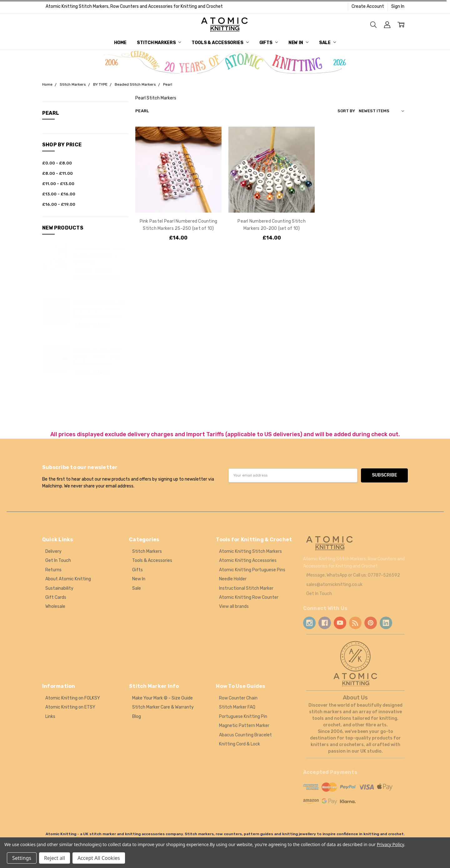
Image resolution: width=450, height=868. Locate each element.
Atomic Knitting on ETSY (70, 707)
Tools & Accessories (220, 43)
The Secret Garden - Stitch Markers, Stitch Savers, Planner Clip (99, 255)
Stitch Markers (159, 43)
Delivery (53, 551)
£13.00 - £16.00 (59, 194)
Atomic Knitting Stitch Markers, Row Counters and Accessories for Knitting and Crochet (134, 6)
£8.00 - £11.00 (57, 173)
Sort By (346, 111)
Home (120, 43)
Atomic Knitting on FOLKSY (73, 698)
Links (50, 717)
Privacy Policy (390, 844)
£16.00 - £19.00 (59, 204)
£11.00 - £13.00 (58, 184)
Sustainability (59, 588)
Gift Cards (56, 597)
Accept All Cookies (99, 858)
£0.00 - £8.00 (57, 163)
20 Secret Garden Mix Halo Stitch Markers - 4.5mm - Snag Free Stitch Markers (99, 309)
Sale (327, 43)
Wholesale (55, 606)
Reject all (55, 858)
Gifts (269, 43)
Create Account (368, 6)
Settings (22, 858)
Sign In (398, 6)
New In (298, 43)
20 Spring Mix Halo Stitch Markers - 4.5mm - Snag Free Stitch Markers (97, 357)
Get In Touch (58, 560)
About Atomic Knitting (68, 579)
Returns (53, 570)
